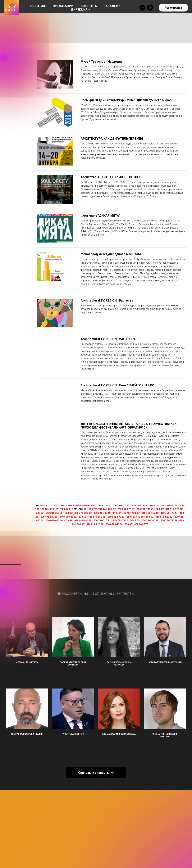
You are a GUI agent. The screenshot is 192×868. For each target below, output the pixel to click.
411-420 (122, 513)
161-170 (179, 506)
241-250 (107, 509)
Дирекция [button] (79, 10)
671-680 (74, 520)
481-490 (40, 517)
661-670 (64, 520)
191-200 (59, 509)
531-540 (88, 517)
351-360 (64, 513)
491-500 (50, 517)
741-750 (141, 520)
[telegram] (142, 8)
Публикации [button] (63, 6)
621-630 (174, 517)
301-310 (165, 509)
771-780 (170, 520)
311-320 (174, 509)
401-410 (112, 513)
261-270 (127, 509)
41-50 (78, 506)
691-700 (93, 520)
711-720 (112, 520)
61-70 (91, 506)
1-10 (51, 506)
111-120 (131, 506)
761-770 (160, 520)
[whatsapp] (150, 8)
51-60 (84, 506)
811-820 (96, 524)
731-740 (131, 520)
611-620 (165, 517)
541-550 (97, 517)
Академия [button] (114, 6)
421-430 (131, 513)
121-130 (141, 506)
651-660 (55, 520)
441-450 (151, 513)
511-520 (69, 517)
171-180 (40, 509)
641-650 (45, 520)
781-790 (179, 520)
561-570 (117, 517)
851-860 (134, 524)
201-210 (69, 509)
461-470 (170, 513)
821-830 (105, 524)
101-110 (122, 506)
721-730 (122, 520)
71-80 (98, 506)
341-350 (55, 513)
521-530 (78, 517)
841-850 (124, 524)
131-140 (150, 506)
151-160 (169, 506)
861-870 (143, 524)
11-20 (57, 506)
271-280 (136, 509)
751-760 (151, 520)
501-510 (59, 517)
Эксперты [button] (89, 6)
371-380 (83, 513)
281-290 (146, 509)
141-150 (160, 506)
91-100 (113, 506)
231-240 (98, 509)
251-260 (117, 509)
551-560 (107, 517)
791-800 (76, 524)
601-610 (155, 517)
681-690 (83, 520)
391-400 (103, 513)
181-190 (49, 509)
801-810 (86, 524)
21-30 (64, 506)
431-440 (141, 513)
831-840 (115, 524)
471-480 (179, 513)
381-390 (93, 513)
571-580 (126, 517)
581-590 (136, 517)
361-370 (74, 513)
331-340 (45, 513)
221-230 (88, 509)
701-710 (103, 520)
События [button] (38, 6)
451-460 (160, 513)
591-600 (145, 517)
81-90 (105, 506)
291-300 (155, 509)
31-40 (71, 506)
